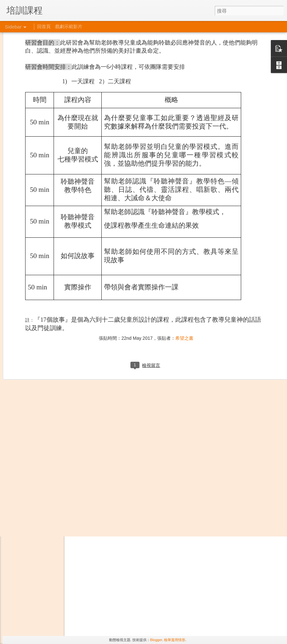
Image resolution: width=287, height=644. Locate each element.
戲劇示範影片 (69, 26)
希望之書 (184, 243)
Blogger (156, 640)
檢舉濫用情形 (175, 640)
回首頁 (44, 26)
